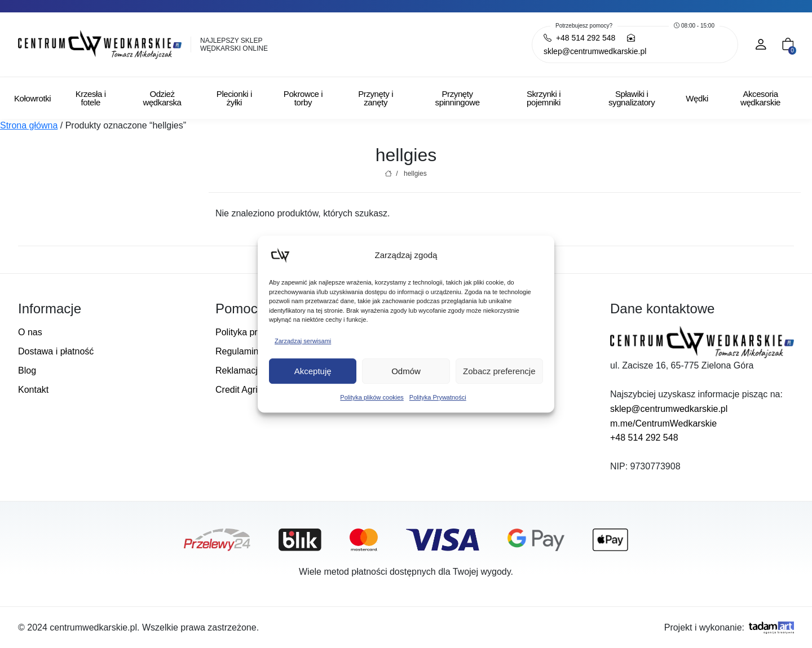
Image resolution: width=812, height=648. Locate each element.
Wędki (697, 98)
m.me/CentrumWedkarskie (663, 423)
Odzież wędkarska (162, 98)
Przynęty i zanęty (376, 98)
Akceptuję (313, 371)
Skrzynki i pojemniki (544, 98)
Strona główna (29, 125)
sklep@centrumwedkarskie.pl (669, 409)
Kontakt (33, 390)
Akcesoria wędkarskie (760, 98)
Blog (27, 370)
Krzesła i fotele (91, 98)
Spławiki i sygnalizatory (632, 98)
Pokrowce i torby (303, 98)
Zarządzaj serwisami (303, 341)
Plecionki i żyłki (234, 98)
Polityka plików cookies (372, 397)
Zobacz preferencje (499, 371)
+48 (579, 38)
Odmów (406, 371)
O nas (30, 332)
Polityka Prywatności (438, 397)
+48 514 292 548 (644, 438)
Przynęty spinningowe (458, 98)
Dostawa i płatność (56, 351)
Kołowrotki (32, 98)
